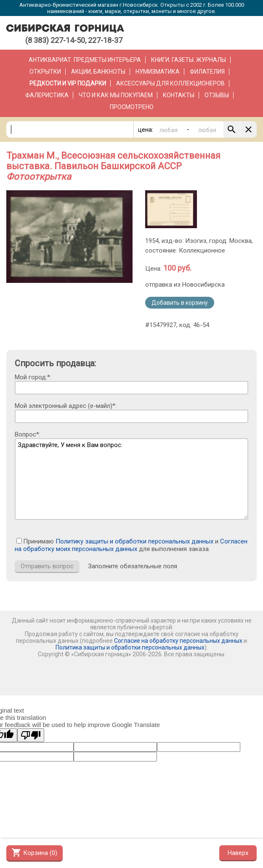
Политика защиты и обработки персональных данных (130, 647)
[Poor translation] (31, 735)
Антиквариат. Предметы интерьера (85, 60)
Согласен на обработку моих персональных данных (131, 545)
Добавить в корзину (180, 303)
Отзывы (217, 95)
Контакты (179, 95)
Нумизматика (158, 72)
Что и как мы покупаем (116, 95)
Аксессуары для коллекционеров (170, 83)
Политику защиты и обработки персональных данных (134, 541)
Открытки (45, 72)
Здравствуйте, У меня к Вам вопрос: (131, 479)
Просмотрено (132, 107)
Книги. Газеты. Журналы (189, 60)
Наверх (238, 853)
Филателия (207, 72)
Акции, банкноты (98, 72)
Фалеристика (47, 95)
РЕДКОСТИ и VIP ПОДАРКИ (68, 83)
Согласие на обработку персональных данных (178, 641)
